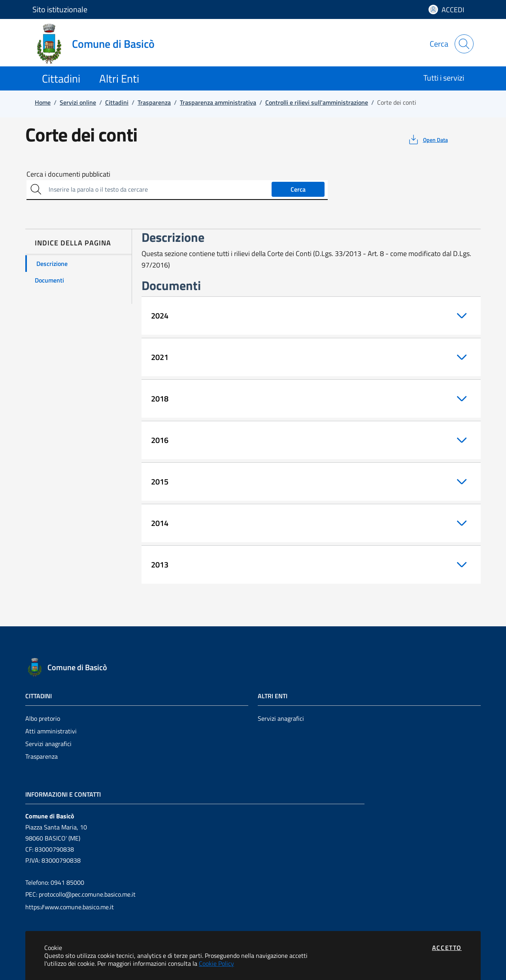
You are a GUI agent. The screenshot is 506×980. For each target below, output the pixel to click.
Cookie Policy (216, 963)
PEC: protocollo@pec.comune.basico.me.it (80, 894)
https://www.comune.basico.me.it (70, 907)
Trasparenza (42, 756)
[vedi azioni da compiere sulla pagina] (428, 139)
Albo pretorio (43, 718)
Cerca (298, 189)
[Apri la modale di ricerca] (464, 44)
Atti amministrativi (51, 731)
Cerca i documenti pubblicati (68, 174)
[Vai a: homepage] (98, 44)
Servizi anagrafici (48, 744)
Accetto (447, 948)
